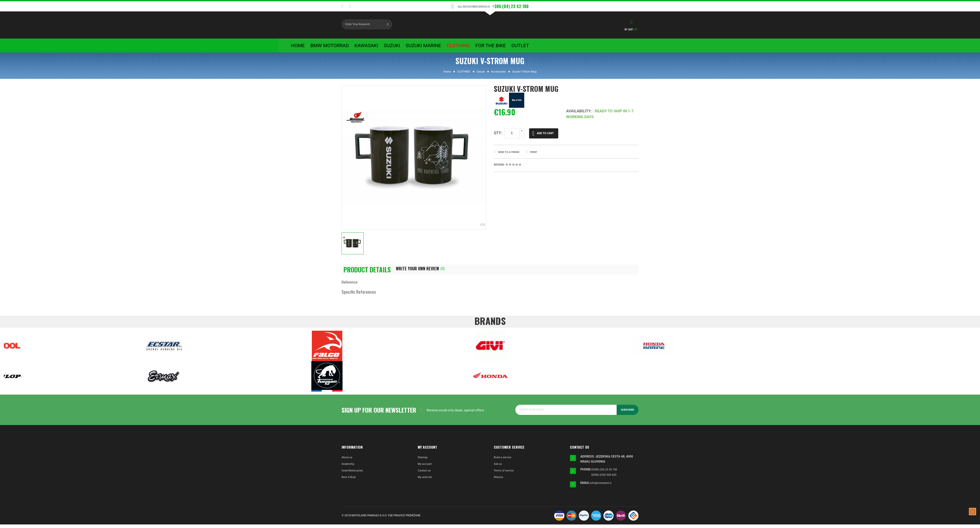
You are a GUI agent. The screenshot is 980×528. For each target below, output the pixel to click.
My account (426, 468)
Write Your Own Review (431, 272)
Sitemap (423, 462)
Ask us (498, 468)
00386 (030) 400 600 (605, 479)
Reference (350, 287)
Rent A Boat (350, 481)
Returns (499, 481)
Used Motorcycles (354, 475)
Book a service (504, 462)
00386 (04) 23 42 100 (606, 473)
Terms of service (505, 475)
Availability (578, 114)
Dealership (349, 468)
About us (348, 462)
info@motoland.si (602, 486)
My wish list (426, 481)
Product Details (370, 273)
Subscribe (627, 414)
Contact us (425, 475)
